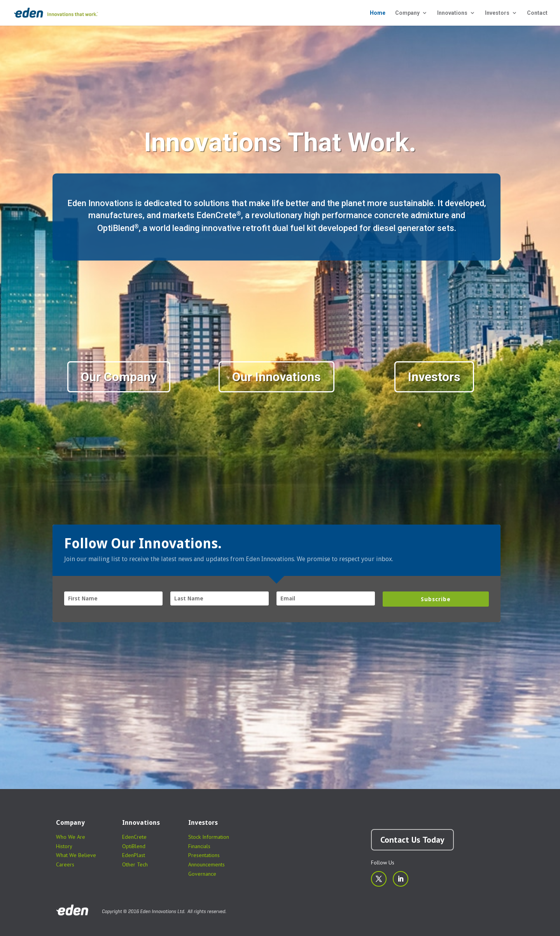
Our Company (119, 377)
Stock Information (209, 837)
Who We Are (71, 837)
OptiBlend (134, 846)
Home (378, 13)
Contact (537, 13)
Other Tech (135, 864)
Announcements (206, 864)
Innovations (452, 13)
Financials (199, 846)
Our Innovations (276, 377)
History (64, 846)
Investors (497, 13)
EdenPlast (134, 855)
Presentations (204, 855)
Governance (202, 874)
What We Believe (76, 855)
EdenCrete (134, 837)
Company (407, 13)
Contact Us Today (412, 840)
